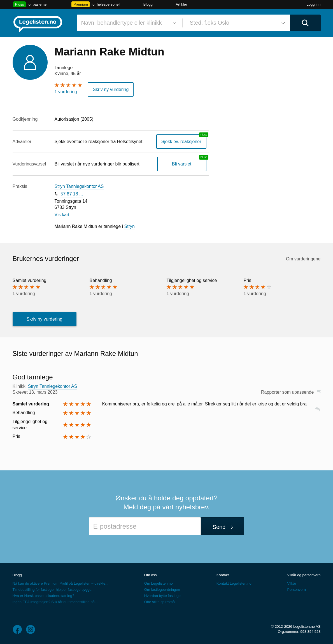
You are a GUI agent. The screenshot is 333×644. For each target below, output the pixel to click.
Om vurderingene (303, 259)
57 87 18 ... (72, 194)
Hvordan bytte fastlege (162, 596)
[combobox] (128, 23)
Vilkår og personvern (304, 575)
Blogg (148, 4)
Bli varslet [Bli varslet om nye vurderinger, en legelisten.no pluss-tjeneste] (182, 164)
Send (219, 527)
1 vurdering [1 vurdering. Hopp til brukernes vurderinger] (66, 92)
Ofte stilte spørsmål (160, 602)
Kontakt (223, 575)
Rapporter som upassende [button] (287, 392)
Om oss (151, 575)
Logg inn (314, 4)
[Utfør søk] (305, 23)
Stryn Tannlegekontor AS (79, 186)
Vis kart (62, 215)
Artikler (181, 4)
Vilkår (292, 583)
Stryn (130, 226)
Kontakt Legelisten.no (234, 583)
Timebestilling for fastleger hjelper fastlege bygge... (54, 590)
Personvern (296, 590)
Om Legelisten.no (159, 583)
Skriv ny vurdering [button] (111, 89)
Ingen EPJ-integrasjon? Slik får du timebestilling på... (55, 602)
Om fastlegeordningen (162, 590)
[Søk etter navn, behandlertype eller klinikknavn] (128, 23)
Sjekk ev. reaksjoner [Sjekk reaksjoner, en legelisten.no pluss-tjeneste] (181, 142)
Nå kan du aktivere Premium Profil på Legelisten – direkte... (61, 583)
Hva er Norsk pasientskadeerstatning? (43, 596)
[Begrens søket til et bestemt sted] (236, 23)
